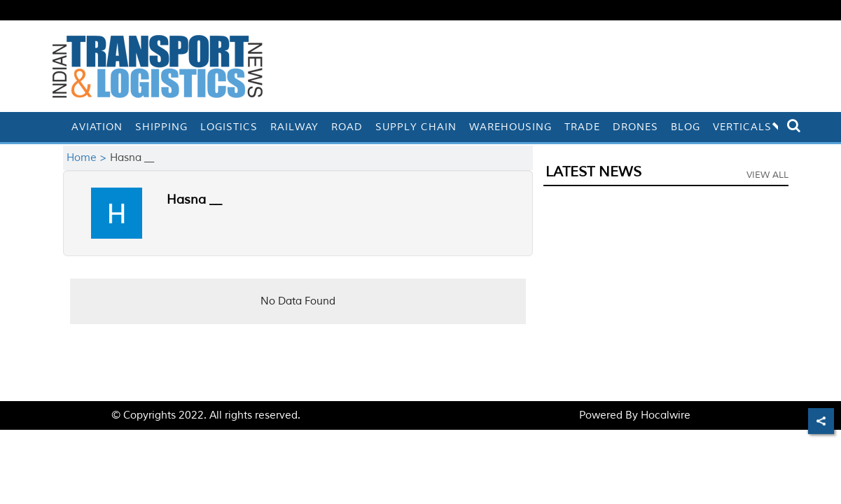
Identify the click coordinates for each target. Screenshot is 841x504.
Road (347, 127)
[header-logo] (158, 66)
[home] (59, 127)
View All (767, 175)
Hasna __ (194, 199)
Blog (686, 127)
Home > (88, 158)
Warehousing (510, 127)
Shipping (161, 127)
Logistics (229, 127)
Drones (635, 127)
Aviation (97, 127)
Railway (294, 127)
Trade (582, 127)
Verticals (750, 127)
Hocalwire (666, 415)
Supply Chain (416, 127)
